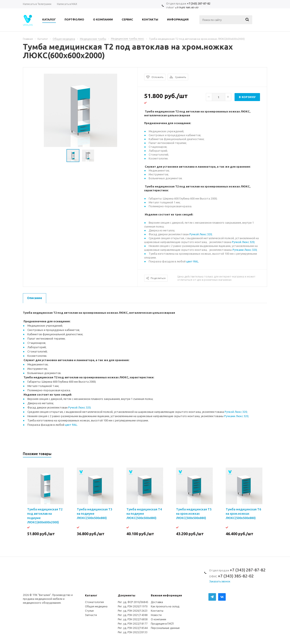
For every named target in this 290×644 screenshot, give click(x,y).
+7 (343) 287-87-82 (199, 3)
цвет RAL (192, 261)
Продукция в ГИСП (162, 624)
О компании (158, 619)
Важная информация (166, 595)
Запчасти (91, 615)
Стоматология (94, 602)
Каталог (91, 595)
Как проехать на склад (165, 606)
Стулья (89, 611)
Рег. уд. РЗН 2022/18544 (133, 628)
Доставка (157, 602)
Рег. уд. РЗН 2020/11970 (133, 606)
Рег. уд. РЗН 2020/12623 (133, 611)
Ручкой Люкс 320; (201, 234)
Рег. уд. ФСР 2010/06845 (133, 602)
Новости (156, 615)
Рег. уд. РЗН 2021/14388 (133, 615)
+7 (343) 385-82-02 (187, 8)
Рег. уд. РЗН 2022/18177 (133, 624)
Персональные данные (165, 628)
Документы (127, 595)
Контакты (157, 611)
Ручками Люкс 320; (245, 250)
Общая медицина (96, 606)
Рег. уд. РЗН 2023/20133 (133, 632)
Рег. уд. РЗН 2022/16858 (133, 619)
